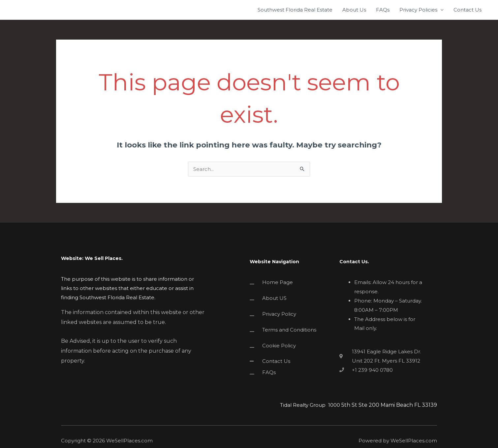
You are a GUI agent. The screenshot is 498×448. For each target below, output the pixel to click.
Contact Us (467, 10)
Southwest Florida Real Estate (295, 10)
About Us (354, 10)
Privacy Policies (418, 10)
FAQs (383, 10)
